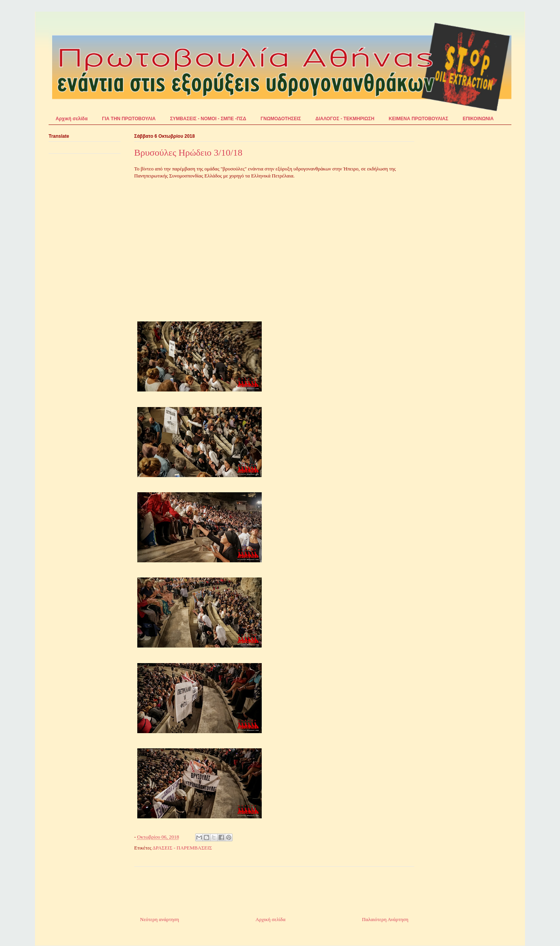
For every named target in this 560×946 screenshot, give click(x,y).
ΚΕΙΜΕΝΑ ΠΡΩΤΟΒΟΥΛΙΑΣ (419, 119)
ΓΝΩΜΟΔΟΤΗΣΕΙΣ (281, 119)
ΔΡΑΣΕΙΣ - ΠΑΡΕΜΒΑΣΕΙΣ (182, 848)
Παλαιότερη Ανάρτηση (385, 919)
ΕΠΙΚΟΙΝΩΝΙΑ (478, 119)
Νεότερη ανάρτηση (159, 919)
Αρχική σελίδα (72, 119)
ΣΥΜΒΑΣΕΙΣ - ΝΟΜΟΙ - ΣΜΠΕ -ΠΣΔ (208, 119)
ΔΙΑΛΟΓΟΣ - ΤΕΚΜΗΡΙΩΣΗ (345, 119)
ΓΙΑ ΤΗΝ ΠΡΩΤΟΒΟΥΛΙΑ (129, 119)
